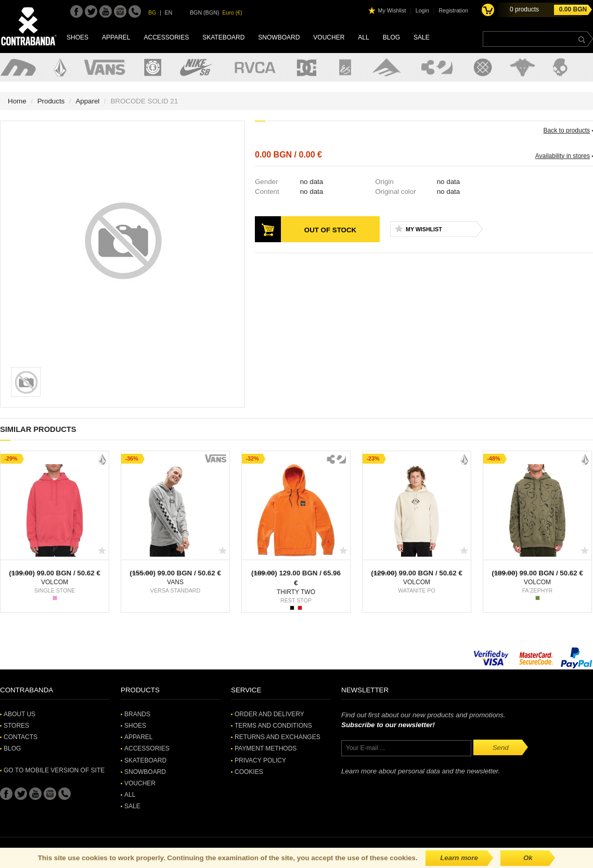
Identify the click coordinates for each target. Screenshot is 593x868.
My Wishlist (392, 10)
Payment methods (266, 748)
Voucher (329, 37)
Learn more (459, 858)
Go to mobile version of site (54, 770)
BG (152, 12)
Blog (391, 37)
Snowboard (279, 37)
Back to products (567, 130)
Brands (137, 714)
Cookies (249, 772)
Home (17, 101)
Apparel (116, 37)
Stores (16, 726)
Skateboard (223, 37)
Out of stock (330, 230)
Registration (453, 10)
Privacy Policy (260, 760)
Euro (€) (232, 12)
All (363, 37)
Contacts (21, 737)
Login (422, 10)
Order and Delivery (269, 714)
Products (51, 101)
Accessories (166, 37)
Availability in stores (563, 156)
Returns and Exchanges (278, 737)
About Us (20, 714)
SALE (422, 37)
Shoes (78, 37)
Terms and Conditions (273, 726)
